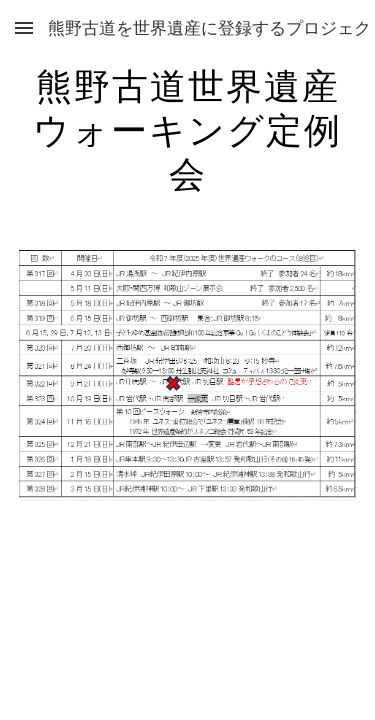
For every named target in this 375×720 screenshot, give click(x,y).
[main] (188, 128)
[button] (24, 27)
